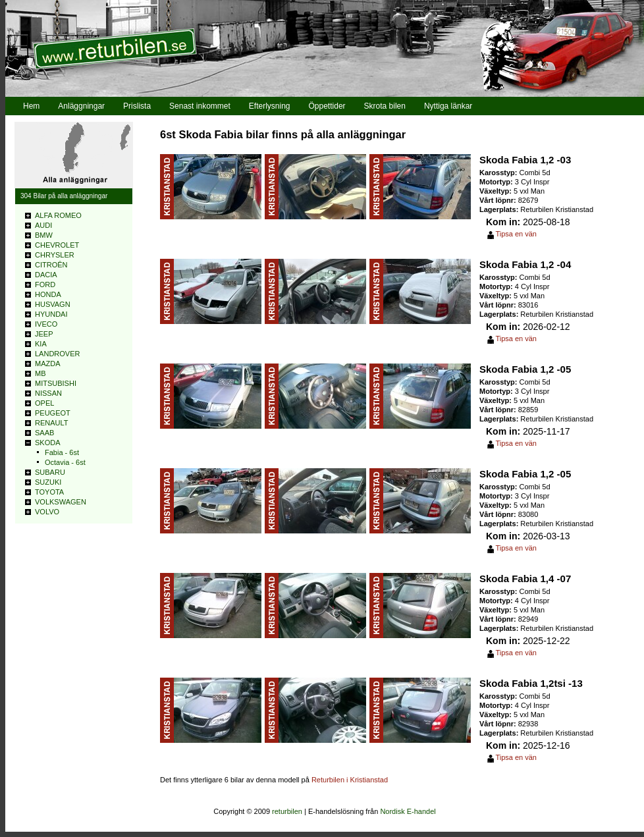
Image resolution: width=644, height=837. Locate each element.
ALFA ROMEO (58, 215)
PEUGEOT (53, 413)
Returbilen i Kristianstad (350, 780)
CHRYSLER (55, 255)
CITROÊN (51, 265)
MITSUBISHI (56, 383)
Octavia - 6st (65, 462)
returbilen (287, 811)
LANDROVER (57, 354)
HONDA (48, 294)
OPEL (44, 403)
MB (40, 373)
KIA (41, 344)
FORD (45, 284)
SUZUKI (48, 482)
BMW (44, 235)
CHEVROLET (57, 245)
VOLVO (47, 512)
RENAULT (52, 423)
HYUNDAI (51, 314)
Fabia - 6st (62, 452)
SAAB (44, 433)
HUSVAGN (53, 304)
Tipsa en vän (516, 234)
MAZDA (48, 364)
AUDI (43, 225)
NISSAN (48, 393)
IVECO (46, 324)
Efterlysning (270, 106)
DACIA (46, 275)
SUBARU (50, 472)
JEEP (44, 334)
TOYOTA (49, 492)
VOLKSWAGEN (61, 502)
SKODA (48, 443)
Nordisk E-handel (408, 811)
